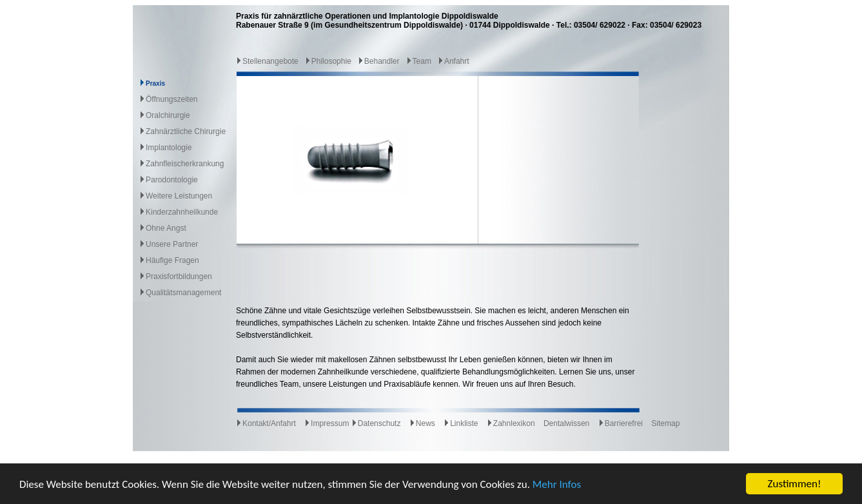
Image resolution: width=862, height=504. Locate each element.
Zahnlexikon (511, 423)
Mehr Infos (557, 485)
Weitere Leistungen (179, 196)
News (422, 423)
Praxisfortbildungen (179, 276)
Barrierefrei (621, 423)
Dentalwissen (566, 423)
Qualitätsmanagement (183, 293)
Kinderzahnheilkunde (182, 212)
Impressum (327, 423)
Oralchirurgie (168, 115)
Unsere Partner (172, 244)
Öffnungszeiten (172, 99)
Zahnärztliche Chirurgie (186, 131)
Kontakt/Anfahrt (266, 423)
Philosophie (328, 61)
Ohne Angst (166, 228)
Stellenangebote (267, 61)
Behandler (379, 61)
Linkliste (461, 423)
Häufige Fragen (172, 260)
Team (419, 61)
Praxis (155, 83)
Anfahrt (454, 61)
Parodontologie (172, 180)
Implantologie (169, 148)
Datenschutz (376, 423)
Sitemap (665, 423)
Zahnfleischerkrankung (185, 164)
